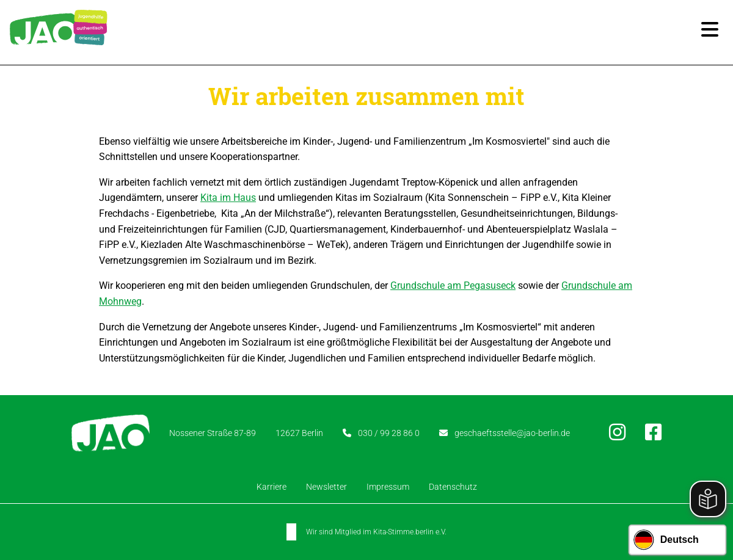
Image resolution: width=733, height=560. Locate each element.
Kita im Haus (228, 198)
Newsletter (326, 487)
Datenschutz (453, 487)
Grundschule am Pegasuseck (453, 285)
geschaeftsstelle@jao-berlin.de (512, 433)
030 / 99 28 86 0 (389, 433)
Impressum (388, 487)
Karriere (272, 487)
